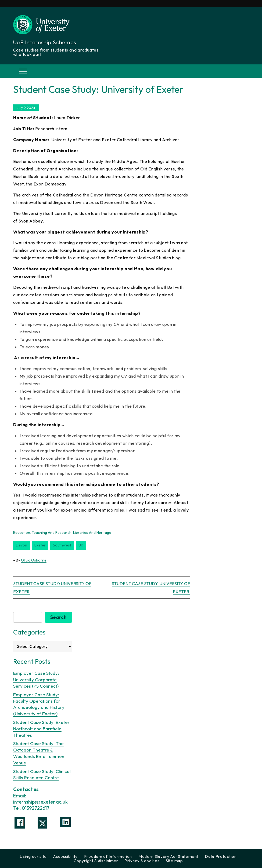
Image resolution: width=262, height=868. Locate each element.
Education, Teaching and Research (42, 533)
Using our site (33, 856)
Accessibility (65, 856)
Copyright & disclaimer (96, 861)
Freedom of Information (108, 856)
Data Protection (221, 856)
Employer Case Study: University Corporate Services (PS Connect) (36, 679)
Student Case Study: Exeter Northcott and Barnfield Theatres (41, 729)
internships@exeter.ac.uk (40, 802)
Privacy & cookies (142, 861)
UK (81, 545)
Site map (174, 861)
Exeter (40, 545)
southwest (62, 545)
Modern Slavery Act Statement (168, 856)
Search (58, 617)
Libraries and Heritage (92, 533)
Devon (21, 545)
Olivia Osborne (34, 560)
